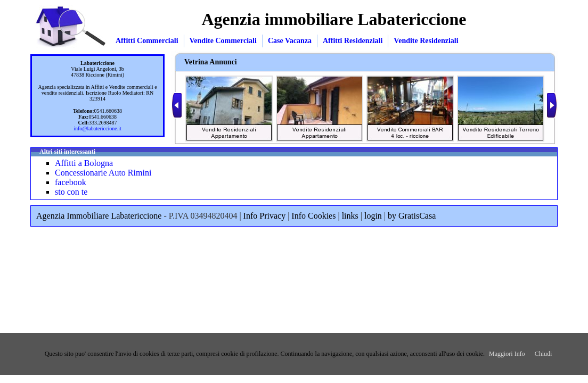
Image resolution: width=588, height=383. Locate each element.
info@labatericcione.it (97, 128)
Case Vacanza (290, 41)
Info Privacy (265, 216)
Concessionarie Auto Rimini (103, 173)
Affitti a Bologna (84, 163)
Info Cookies (313, 216)
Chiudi (544, 354)
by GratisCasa (412, 216)
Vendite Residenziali (426, 41)
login (373, 216)
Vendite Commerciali (223, 41)
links (350, 216)
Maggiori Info (507, 354)
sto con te (71, 192)
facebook (71, 182)
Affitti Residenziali (353, 41)
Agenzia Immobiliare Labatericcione (99, 216)
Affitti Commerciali (147, 41)
